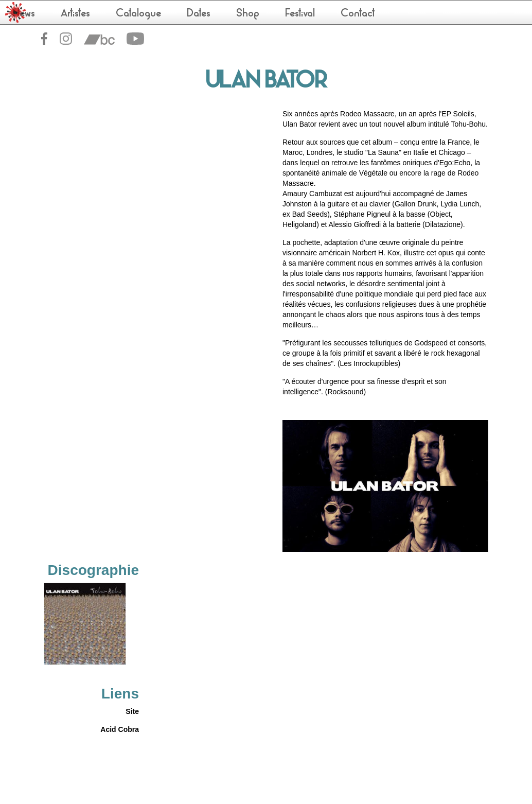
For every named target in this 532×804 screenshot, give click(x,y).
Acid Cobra (120, 729)
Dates (199, 14)
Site (132, 711)
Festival (300, 14)
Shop (248, 14)
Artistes (75, 14)
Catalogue (138, 14)
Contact (358, 14)
